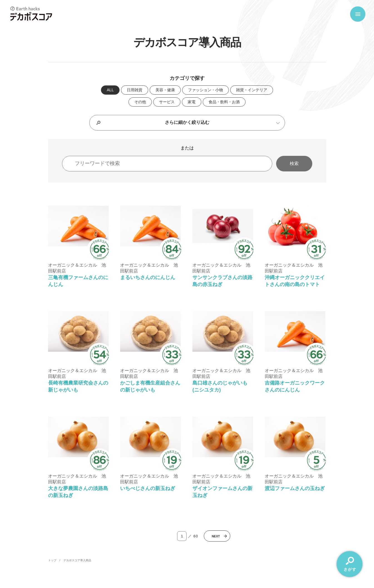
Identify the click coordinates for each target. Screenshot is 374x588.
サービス (167, 102)
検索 (294, 163)
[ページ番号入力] (182, 536)
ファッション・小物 (205, 90)
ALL (110, 90)
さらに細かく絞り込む (187, 122)
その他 (140, 102)
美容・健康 (165, 90)
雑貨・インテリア (252, 90)
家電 (192, 102)
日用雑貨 (135, 90)
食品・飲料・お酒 (224, 102)
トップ (52, 560)
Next (216, 536)
